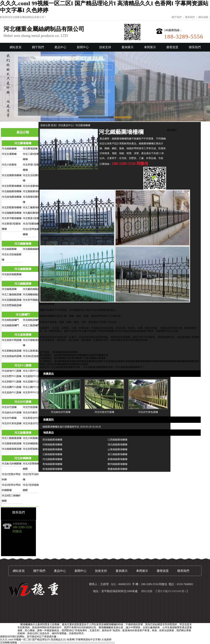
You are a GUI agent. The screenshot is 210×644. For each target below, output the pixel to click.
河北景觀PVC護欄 (11, 382)
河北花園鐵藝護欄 (12, 300)
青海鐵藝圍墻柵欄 (52, 464)
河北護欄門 (23, 315)
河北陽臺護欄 (23, 433)
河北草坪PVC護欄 (32, 392)
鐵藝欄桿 (98, 361)
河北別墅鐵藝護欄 (12, 305)
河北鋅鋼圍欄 (23, 458)
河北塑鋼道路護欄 (12, 351)
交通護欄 (128, 361)
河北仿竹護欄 (23, 402)
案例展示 (128, 47)
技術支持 (105, 47)
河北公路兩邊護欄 (33, 351)
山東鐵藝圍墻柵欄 (117, 449)
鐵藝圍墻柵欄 (70, 352)
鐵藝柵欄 (89, 361)
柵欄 (145, 361)
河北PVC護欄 (23, 365)
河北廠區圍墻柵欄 (33, 213)
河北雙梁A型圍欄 (32, 218)
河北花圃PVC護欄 (11, 387)
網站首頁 (16, 47)
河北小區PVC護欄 (32, 371)
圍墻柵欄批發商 (63, 358)
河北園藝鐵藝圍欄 (33, 249)
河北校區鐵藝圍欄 (12, 274)
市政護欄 (108, 361)
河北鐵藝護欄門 (10, 325)
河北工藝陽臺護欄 (12, 438)
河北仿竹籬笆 (30, 413)
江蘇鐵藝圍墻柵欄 (52, 454)
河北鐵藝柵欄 (9, 149)
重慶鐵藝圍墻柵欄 (117, 469)
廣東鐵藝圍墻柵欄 (52, 449)
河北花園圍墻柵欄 (12, 175)
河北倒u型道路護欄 (33, 356)
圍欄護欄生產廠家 (79, 364)
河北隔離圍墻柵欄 (12, 213)
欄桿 (150, 361)
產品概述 (172, 130)
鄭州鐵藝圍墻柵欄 (117, 464)
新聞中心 (83, 47)
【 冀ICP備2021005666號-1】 (172, 591)
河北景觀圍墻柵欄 (12, 207)
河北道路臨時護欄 (12, 356)
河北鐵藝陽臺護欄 (12, 449)
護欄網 (156, 361)
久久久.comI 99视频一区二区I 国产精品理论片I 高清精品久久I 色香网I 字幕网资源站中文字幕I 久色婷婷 (56, 640)
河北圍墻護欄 (30, 149)
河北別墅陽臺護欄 (33, 449)
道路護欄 (118, 361)
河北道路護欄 (23, 335)
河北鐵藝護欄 (23, 284)
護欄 (135, 361)
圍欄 (140, 361)
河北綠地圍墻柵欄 (12, 197)
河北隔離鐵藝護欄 (33, 294)
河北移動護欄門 (10, 320)
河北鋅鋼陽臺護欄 (33, 444)
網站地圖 (203, 17)
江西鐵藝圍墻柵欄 (117, 440)
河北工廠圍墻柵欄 (33, 207)
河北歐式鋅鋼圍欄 (12, 464)
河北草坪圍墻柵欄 (12, 218)
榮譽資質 (172, 47)
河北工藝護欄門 (31, 325)
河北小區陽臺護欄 (33, 438)
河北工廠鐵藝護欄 (12, 294)
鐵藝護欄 (69, 361)
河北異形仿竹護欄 (33, 418)
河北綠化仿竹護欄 (12, 413)
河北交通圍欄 (9, 154)
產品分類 (23, 132)
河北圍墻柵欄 (23, 143)
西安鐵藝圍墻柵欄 (52, 440)
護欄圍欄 (179, 361)
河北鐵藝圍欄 (9, 249)
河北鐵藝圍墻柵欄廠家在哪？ (66, 367)
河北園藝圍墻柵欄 (33, 191)
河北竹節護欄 (30, 407)
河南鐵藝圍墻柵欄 (52, 445)
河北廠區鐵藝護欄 (33, 289)
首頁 (53, 125)
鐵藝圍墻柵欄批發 (98, 355)
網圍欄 (163, 361)
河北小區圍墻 (9, 165)
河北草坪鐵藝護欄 (33, 300)
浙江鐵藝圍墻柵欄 (117, 454)
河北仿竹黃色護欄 (12, 423)
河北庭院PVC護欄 (32, 376)
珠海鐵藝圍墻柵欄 (52, 469)
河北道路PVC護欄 (11, 392)
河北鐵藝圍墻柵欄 (12, 191)
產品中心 (60, 47)
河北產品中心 (66, 125)
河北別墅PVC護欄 (11, 376)
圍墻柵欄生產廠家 (96, 358)
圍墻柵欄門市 (79, 358)
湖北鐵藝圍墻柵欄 (117, 445)
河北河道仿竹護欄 (33, 423)
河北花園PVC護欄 (32, 382)
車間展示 (150, 47)
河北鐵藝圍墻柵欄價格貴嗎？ (99, 367)
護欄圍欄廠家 (62, 364)
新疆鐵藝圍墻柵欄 (117, 459)
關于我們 (177, 17)
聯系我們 (190, 17)
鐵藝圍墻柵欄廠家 (79, 355)
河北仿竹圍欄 (9, 418)
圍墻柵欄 (57, 352)
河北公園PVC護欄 (32, 387)
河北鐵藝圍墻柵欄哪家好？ (130, 367)
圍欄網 (171, 361)
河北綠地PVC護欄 (11, 371)
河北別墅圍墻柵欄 (12, 186)
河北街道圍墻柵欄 (33, 186)
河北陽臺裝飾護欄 (12, 444)
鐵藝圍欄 (79, 361)
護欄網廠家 (190, 361)
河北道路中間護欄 (12, 340)
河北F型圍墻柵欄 (32, 224)
